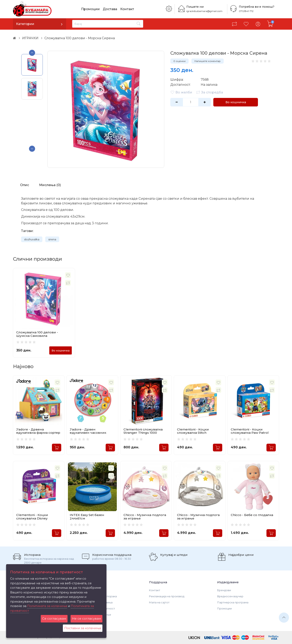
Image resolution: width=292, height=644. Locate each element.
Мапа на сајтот (159, 602)
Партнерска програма (233, 602)
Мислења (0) (50, 185)
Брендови (224, 590)
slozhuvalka (32, 239)
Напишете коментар (208, 61)
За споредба (210, 92)
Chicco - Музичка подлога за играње (145, 517)
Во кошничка (236, 102)
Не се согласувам (86, 619)
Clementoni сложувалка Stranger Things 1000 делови (143, 433)
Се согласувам (54, 619)
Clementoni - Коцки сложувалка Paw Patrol (250, 431)
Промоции (90, 9)
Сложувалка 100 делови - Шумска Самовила (37, 334)
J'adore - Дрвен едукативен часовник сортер (88, 433)
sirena (52, 239)
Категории (25, 24)
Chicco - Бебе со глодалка (252, 515)
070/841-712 (246, 11)
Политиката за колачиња (47, 606)
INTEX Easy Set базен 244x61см (87, 517)
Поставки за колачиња (83, 628)
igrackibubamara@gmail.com (204, 11)
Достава (110, 9)
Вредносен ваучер (230, 596)
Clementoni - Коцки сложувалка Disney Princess (32, 518)
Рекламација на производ (167, 596)
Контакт (127, 9)
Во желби (181, 92)
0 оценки (179, 61)
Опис (25, 185)
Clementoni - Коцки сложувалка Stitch (193, 431)
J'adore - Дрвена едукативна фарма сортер (38, 431)
